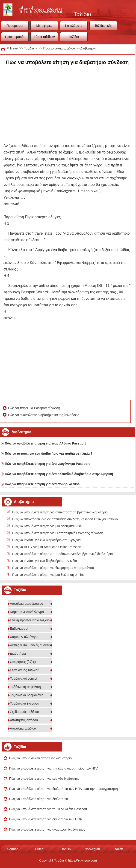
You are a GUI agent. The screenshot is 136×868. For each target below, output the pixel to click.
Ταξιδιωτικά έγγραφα (25, 703)
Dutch (39, 849)
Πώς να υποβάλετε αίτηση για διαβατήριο (39, 799)
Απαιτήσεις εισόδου (24, 720)
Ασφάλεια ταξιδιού (23, 728)
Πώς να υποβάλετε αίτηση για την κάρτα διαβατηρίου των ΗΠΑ (54, 768)
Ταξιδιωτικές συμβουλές (103, 27)
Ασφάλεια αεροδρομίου (27, 604)
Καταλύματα (74, 26)
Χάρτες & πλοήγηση (24, 637)
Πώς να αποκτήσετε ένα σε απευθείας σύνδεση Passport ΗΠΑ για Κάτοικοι (65, 519)
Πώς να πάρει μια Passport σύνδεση (34, 408)
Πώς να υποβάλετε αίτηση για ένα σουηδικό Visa (42, 484)
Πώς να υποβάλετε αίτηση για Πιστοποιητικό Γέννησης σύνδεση (58, 533)
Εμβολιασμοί (19, 629)
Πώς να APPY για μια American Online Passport (47, 547)
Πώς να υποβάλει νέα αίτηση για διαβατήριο (40, 758)
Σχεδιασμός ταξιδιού (24, 712)
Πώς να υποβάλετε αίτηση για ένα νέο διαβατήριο (44, 779)
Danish (66, 849)
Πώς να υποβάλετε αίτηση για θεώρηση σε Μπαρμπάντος (53, 568)
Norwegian (92, 849)
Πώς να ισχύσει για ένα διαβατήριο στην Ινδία (45, 561)
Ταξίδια (74, 37)
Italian (119, 849)
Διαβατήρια (88, 48)
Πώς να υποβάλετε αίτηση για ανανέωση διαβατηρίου (47, 829)
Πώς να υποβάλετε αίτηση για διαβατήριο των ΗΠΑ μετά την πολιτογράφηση (64, 789)
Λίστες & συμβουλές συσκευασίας (34, 645)
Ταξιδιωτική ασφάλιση (25, 687)
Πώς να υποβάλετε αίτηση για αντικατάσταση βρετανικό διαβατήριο (60, 512)
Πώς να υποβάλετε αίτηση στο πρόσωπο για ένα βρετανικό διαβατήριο (62, 554)
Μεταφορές (44, 26)
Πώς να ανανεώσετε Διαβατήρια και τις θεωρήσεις (44, 415)
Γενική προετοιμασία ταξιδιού (31, 620)
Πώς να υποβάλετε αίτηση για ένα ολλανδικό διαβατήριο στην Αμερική (59, 474)
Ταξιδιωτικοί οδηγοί (24, 678)
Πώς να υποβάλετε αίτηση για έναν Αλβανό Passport (45, 443)
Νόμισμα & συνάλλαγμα (27, 612)
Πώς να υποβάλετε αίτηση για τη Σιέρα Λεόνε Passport (48, 809)
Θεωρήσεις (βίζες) (23, 662)
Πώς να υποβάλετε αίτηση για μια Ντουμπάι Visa (47, 526)
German (13, 849)
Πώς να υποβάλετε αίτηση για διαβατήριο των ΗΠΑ (46, 819)
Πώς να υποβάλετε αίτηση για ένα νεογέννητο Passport (47, 464)
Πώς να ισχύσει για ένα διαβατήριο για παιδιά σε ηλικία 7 (49, 454)
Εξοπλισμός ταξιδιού (25, 670)
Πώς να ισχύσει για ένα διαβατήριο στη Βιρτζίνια (46, 540)
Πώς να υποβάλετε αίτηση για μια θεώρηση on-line (48, 575)
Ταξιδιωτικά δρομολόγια (27, 695)
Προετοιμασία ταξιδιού (15, 38)
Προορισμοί (15, 26)
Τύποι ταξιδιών (44, 37)
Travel (14, 48)
